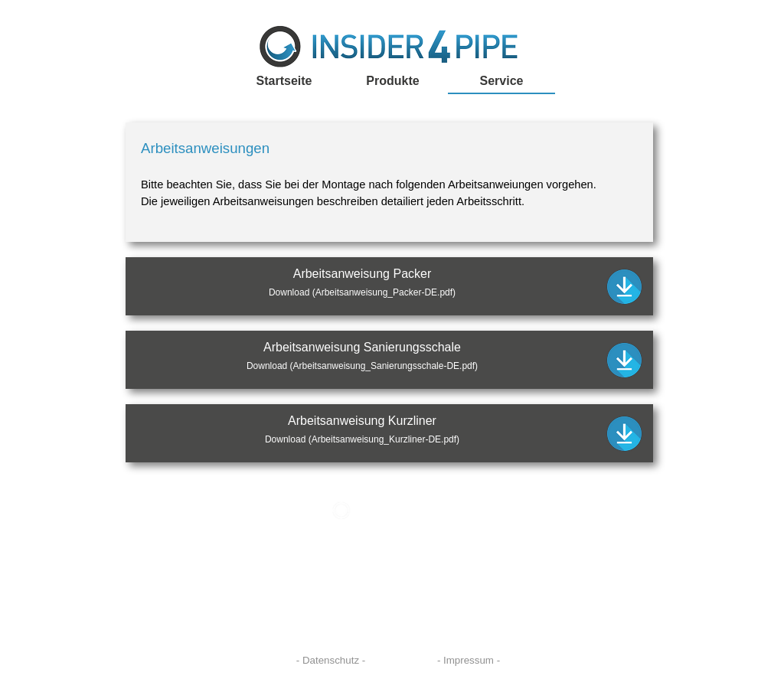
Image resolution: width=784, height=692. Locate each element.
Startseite (284, 81)
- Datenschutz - (331, 660)
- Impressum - (469, 660)
